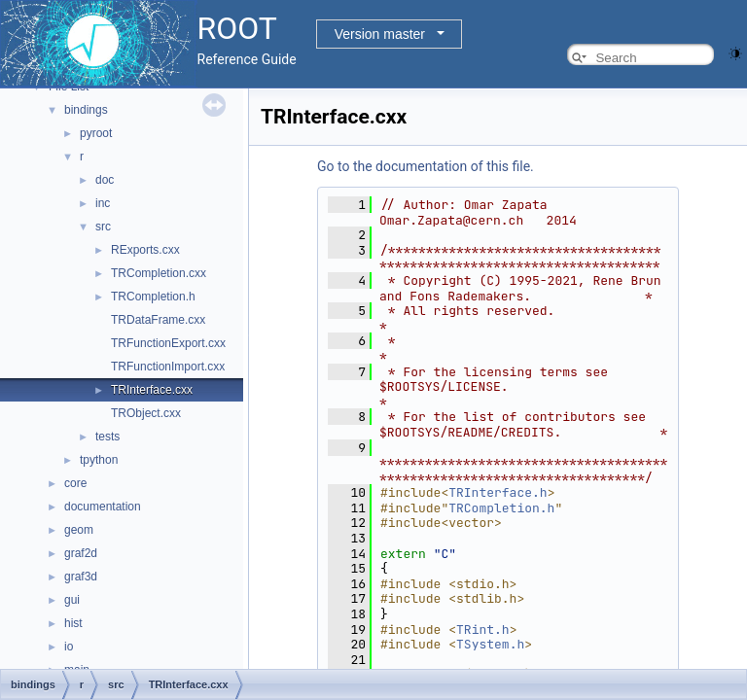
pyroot (96, 133)
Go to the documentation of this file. (426, 166)
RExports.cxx (145, 250)
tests (107, 437)
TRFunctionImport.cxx (168, 367)
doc (105, 180)
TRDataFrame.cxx (158, 320)
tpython (99, 460)
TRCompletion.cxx (159, 273)
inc (103, 203)
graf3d (81, 577)
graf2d (81, 553)
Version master (380, 34)
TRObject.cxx (146, 413)
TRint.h (483, 630)
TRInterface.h (498, 492)
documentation (103, 507)
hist (73, 623)
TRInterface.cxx (152, 390)
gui (72, 600)
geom (79, 530)
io (69, 647)
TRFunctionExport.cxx (168, 343)
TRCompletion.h (153, 297)
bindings (86, 110)
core (75, 483)
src (103, 227)
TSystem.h (490, 644)
